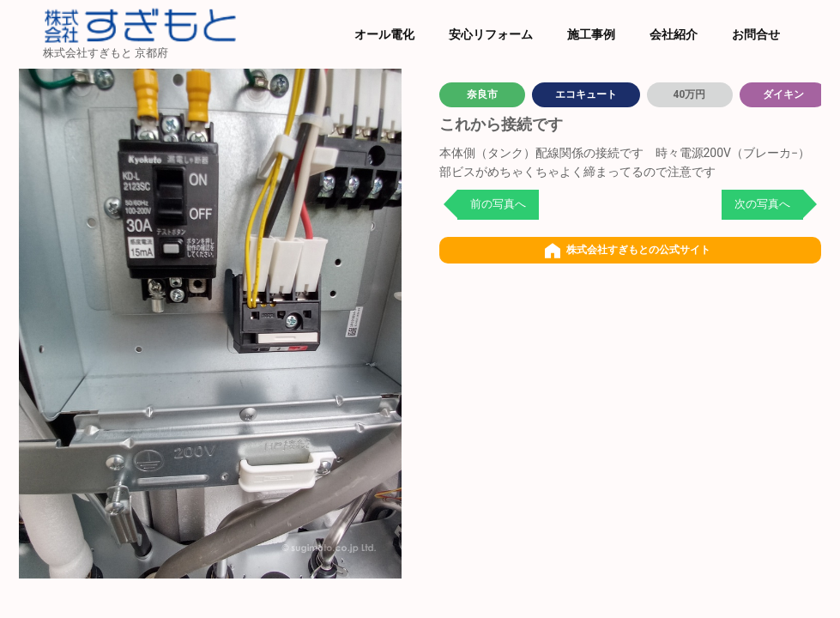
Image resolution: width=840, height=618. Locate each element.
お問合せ (756, 34)
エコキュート (586, 94)
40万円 (690, 94)
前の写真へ (498, 204)
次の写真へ (762, 204)
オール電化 (384, 34)
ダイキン (783, 94)
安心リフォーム (491, 34)
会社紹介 (674, 34)
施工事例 (591, 34)
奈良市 (482, 94)
